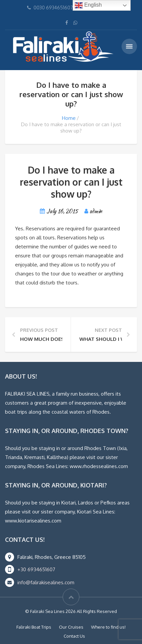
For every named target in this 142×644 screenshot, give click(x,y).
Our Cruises (71, 627)
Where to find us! (108, 627)
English (88, 5)
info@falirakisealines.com (46, 582)
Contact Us (74, 636)
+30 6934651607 (36, 569)
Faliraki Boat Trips (34, 627)
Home (69, 118)
